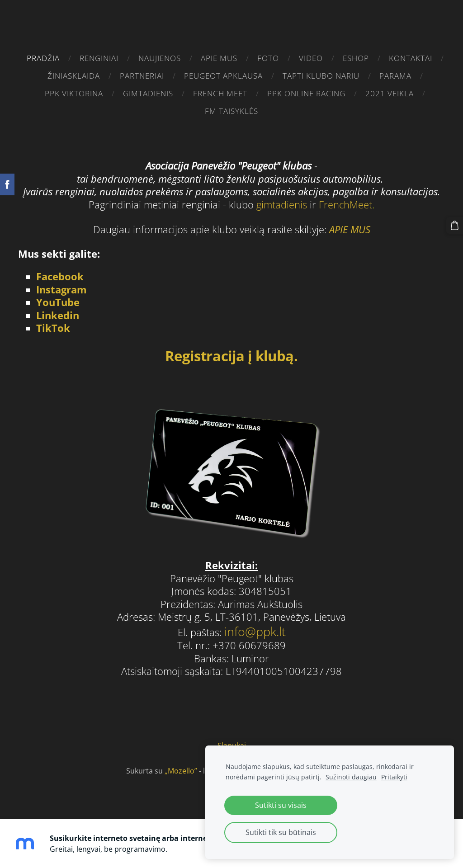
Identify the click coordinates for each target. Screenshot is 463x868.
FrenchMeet (345, 202)
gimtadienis (283, 202)
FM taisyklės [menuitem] (231, 111)
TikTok (53, 326)
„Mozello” (181, 768)
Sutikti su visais (281, 805)
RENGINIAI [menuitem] (99, 58)
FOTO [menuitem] (268, 58)
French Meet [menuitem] (220, 93)
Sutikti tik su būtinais (281, 832)
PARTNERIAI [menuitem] (142, 76)
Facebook (60, 274)
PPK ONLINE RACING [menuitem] (306, 93)
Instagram (61, 287)
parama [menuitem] (395, 76)
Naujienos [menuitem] (160, 58)
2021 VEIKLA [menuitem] (390, 93)
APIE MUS (350, 227)
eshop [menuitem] (356, 58)
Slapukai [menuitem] (232, 743)
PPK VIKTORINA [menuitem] (74, 93)
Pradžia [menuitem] (43, 58)
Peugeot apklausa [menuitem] (223, 76)
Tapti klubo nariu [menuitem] (321, 76)
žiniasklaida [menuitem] (74, 76)
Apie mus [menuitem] (219, 58)
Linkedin (58, 313)
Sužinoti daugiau (351, 777)
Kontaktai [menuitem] (411, 58)
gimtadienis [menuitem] (148, 93)
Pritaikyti (394, 777)
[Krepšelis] (455, 225)
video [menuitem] (311, 58)
